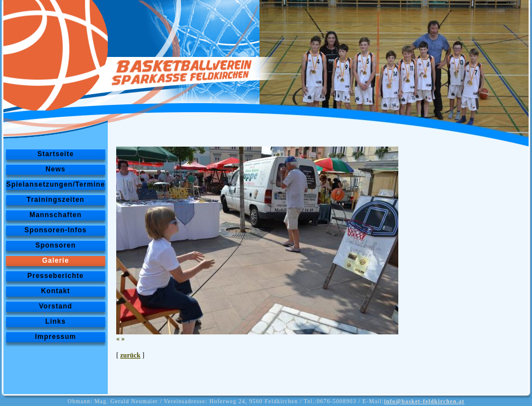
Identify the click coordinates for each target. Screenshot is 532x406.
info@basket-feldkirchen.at (425, 401)
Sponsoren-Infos (55, 230)
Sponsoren (56, 245)
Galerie (56, 261)
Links (55, 321)
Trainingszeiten (55, 200)
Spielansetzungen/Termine (56, 184)
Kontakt (56, 291)
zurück (130, 355)
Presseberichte (55, 276)
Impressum (56, 337)
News (56, 169)
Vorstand (56, 306)
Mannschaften (56, 215)
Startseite (56, 154)
